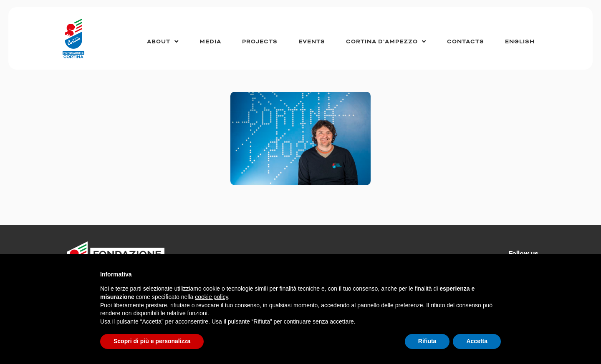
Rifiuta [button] (427, 341)
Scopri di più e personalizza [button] (152, 341)
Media (210, 42)
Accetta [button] (477, 341)
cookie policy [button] (211, 297)
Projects (260, 42)
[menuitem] (520, 42)
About (163, 41)
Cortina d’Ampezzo (386, 41)
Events (312, 42)
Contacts (466, 42)
